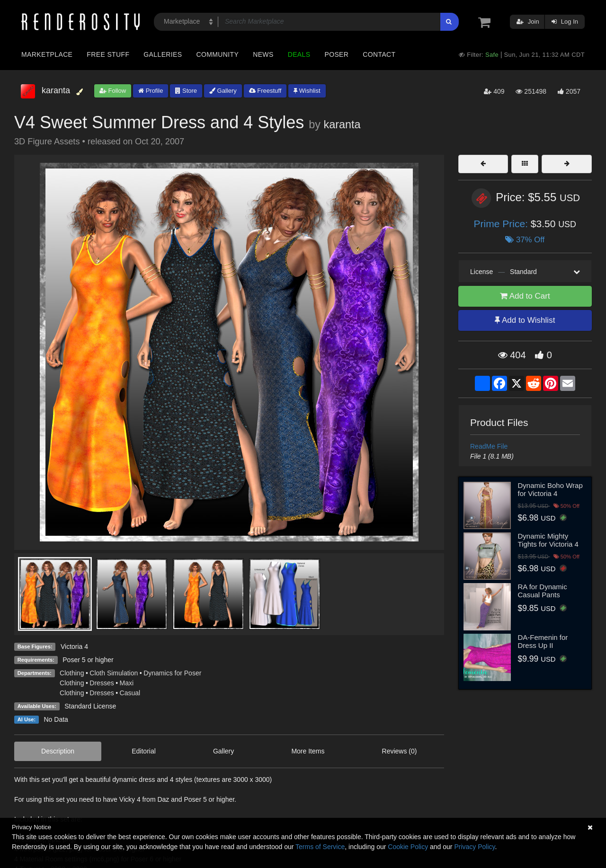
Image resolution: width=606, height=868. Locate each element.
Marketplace (47, 54)
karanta (342, 124)
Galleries (163, 54)
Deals (299, 54)
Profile (151, 91)
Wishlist (307, 91)
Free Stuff (108, 54)
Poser (336, 54)
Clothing (72, 673)
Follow (113, 91)
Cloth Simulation (114, 673)
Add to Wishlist (525, 320)
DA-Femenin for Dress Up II (543, 641)
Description (58, 751)
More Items (308, 751)
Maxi (127, 683)
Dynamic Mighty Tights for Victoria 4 (548, 540)
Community (218, 54)
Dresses (102, 683)
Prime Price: (502, 224)
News (263, 54)
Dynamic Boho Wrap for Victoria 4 (550, 489)
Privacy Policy (474, 847)
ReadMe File (489, 446)
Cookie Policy (408, 847)
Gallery (223, 91)
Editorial (144, 751)
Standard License (90, 706)
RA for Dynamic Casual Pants (543, 591)
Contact (379, 54)
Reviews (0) (400, 751)
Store (186, 91)
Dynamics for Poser (172, 673)
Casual (130, 693)
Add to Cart (525, 296)
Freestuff (265, 91)
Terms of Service (320, 847)
